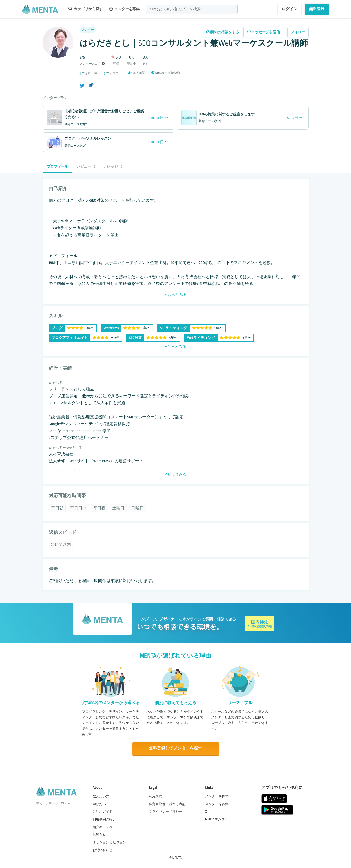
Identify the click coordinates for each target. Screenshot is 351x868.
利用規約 (156, 796)
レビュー (86, 166)
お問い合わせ (103, 850)
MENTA (177, 858)
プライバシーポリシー (166, 811)
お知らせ (99, 834)
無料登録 (317, 9)
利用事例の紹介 (104, 819)
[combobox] (192, 9)
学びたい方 (101, 804)
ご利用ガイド (103, 811)
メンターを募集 (124, 9)
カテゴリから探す (86, 9)
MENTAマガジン (216, 819)
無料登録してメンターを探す (176, 748)
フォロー (298, 32)
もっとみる (176, 295)
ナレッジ (113, 166)
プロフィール (58, 166)
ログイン (290, 9)
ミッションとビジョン (109, 842)
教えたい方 (101, 796)
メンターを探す (217, 796)
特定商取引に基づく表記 (167, 804)
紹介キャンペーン (106, 827)
